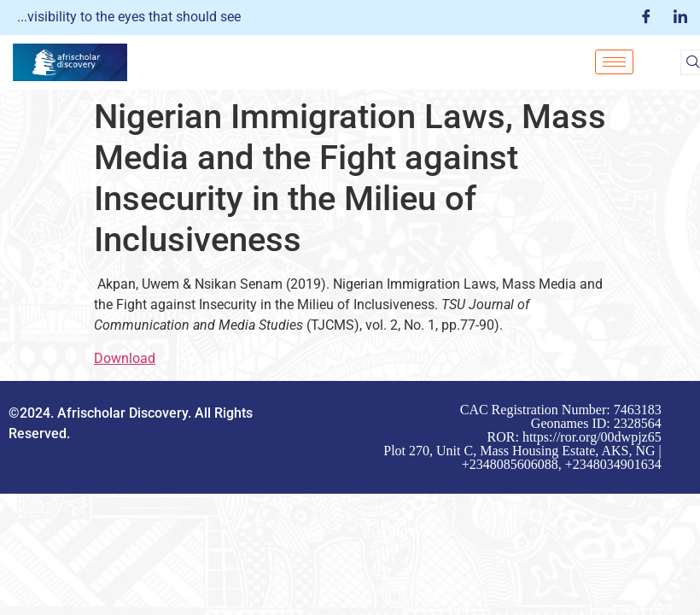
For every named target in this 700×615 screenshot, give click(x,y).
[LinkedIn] (680, 18)
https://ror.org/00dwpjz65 (592, 437)
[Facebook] (646, 18)
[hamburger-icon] (614, 62)
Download (125, 358)
